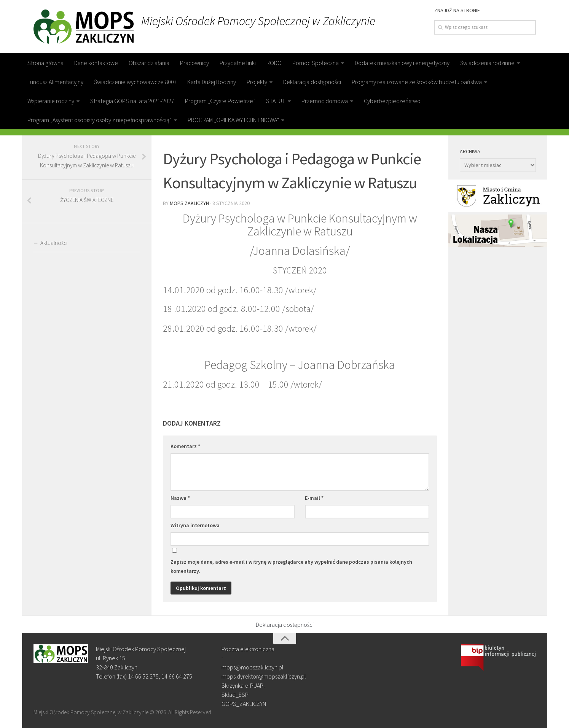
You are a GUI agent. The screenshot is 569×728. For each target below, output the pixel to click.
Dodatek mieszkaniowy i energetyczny (402, 63)
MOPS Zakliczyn (189, 203)
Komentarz (185, 446)
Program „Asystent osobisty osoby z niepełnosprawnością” (100, 120)
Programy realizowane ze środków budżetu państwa (417, 82)
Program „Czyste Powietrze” (220, 101)
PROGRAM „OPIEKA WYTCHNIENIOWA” (233, 120)
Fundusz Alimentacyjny (55, 82)
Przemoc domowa (325, 101)
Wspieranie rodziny (51, 101)
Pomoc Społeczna (316, 63)
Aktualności (54, 243)
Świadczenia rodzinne (487, 63)
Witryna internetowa (195, 525)
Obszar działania (149, 63)
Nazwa (180, 498)
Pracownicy (194, 63)
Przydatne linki (238, 63)
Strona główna (45, 63)
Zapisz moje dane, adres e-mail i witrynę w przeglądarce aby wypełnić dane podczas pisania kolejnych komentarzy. (291, 566)
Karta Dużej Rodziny (212, 82)
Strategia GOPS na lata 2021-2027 (132, 101)
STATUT (276, 101)
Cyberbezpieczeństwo (392, 101)
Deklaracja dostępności (312, 82)
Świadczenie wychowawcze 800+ (135, 82)
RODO (274, 63)
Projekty (257, 82)
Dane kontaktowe (96, 63)
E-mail (314, 498)
